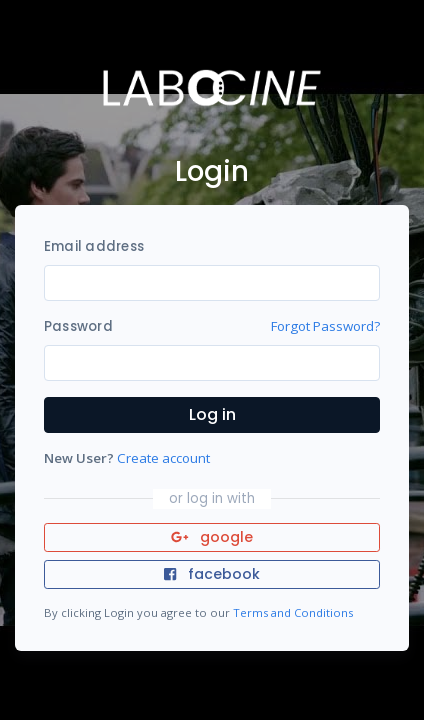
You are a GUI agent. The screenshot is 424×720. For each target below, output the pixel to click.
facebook (212, 574)
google (212, 537)
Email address (94, 246)
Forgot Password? (325, 326)
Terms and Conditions (293, 612)
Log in (212, 414)
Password (78, 326)
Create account (163, 458)
